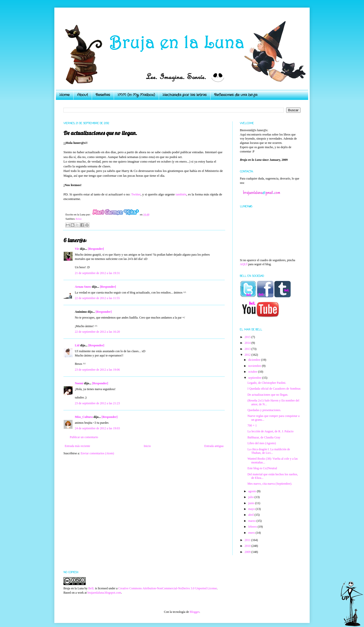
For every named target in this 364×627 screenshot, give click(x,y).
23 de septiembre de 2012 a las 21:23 (97, 403)
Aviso (78, 219)
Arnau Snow (83, 287)
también (180, 194)
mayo (252, 509)
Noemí (79, 383)
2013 (248, 349)
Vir (77, 249)
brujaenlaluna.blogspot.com (104, 593)
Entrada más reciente (77, 446)
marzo (252, 521)
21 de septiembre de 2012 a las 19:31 (97, 273)
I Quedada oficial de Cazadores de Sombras (274, 389)
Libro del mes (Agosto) (262, 443)
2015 (248, 337)
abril (251, 515)
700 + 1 (252, 426)
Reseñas (103, 95)
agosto (253, 491)
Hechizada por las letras (185, 95)
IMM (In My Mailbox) (136, 95)
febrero (253, 527)
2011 (248, 540)
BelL (91, 588)
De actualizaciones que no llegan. (268, 395)
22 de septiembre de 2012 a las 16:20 (97, 332)
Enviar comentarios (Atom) (97, 453)
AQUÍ (244, 264)
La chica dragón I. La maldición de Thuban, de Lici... (269, 451)
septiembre (255, 378)
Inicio (147, 446)
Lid (77, 345)
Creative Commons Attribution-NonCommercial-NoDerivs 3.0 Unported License (168, 588)
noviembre (255, 366)
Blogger (194, 612)
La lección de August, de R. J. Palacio (270, 431)
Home (64, 95)
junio (252, 503)
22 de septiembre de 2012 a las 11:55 (97, 298)
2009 (248, 552)
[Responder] (96, 249)
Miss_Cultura (84, 417)
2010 (248, 546)
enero (252, 533)
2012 (248, 355)
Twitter (136, 194)
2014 (248, 343)
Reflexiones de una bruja (236, 95)
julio (251, 497)
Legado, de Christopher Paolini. (267, 383)
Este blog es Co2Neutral (262, 468)
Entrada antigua (214, 446)
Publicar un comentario (84, 437)
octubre (253, 372)
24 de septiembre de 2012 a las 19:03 (97, 428)
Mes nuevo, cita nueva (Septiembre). (270, 484)
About (83, 95)
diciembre (255, 360)
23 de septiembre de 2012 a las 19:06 (97, 370)
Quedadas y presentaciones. (264, 410)
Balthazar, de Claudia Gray (264, 437)
